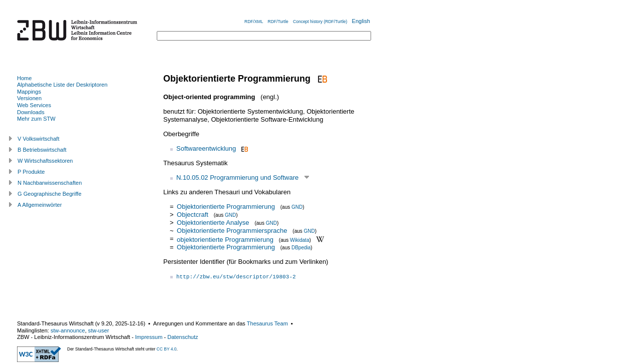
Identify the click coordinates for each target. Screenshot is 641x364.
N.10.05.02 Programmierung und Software (237, 177)
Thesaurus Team (267, 323)
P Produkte (31, 172)
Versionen (29, 98)
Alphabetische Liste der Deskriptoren (62, 85)
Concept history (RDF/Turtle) (320, 22)
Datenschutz (183, 337)
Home (24, 78)
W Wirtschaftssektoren (45, 161)
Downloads (31, 112)
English (361, 21)
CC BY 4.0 (167, 349)
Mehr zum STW (36, 119)
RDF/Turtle (278, 22)
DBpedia (301, 248)
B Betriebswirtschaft (42, 150)
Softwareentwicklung (206, 148)
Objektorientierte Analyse (213, 223)
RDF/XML (254, 22)
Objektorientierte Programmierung (226, 207)
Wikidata (299, 240)
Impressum (149, 337)
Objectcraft (193, 215)
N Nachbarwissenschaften (50, 183)
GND (297, 207)
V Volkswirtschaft (39, 139)
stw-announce (68, 330)
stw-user (99, 330)
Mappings (29, 92)
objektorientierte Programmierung (225, 239)
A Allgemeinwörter (40, 205)
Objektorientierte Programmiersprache (232, 231)
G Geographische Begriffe (50, 194)
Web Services (34, 105)
